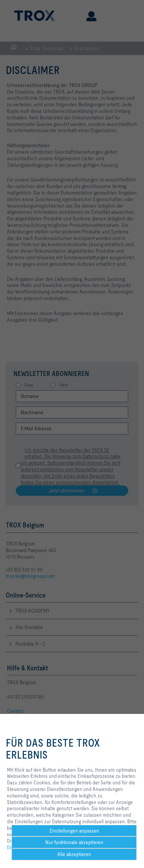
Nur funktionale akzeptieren (74, 842)
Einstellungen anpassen (74, 831)
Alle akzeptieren (74, 854)
